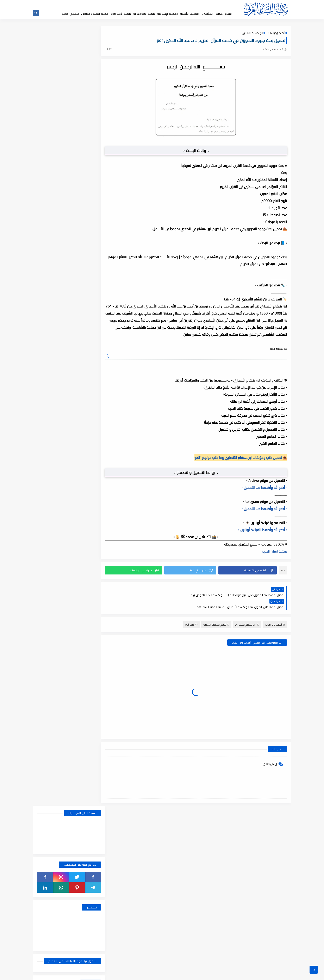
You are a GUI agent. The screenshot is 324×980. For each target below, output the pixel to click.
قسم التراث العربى (53, 237)
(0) (116, 49)
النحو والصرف (86, 221)
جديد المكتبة (196, 4)
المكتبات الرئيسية (190, 14)
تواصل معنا (139, 4)
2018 (92, 903)
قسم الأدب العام (86, 229)
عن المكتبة (165, 4)
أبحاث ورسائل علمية (86, 213)
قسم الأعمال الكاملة (52, 229)
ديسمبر (88, 360)
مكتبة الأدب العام (121, 14)
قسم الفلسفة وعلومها (86, 260)
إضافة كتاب (125, 4)
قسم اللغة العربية (52, 260)
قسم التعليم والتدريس (53, 245)
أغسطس (87, 368)
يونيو (89, 382)
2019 (92, 809)
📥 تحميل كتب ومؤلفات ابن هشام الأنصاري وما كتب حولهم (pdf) (241, 458)
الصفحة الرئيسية (212, 4)
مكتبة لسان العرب (275, 552)
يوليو (89, 375)
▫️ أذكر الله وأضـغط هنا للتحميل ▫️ (264, 488)
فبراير (89, 411)
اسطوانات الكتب (53, 213)
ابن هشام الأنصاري (252, 34)
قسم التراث (86, 237)
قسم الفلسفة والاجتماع (53, 252)
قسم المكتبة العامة (216, 613)
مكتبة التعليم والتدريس (95, 14)
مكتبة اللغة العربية (144, 14)
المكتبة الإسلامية (167, 14)
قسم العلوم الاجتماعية (86, 252)
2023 (92, 520)
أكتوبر (89, 447)
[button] (249, 571)
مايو (89, 389)
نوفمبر (88, 440)
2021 (92, 635)
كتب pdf (191, 613)
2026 (92, 339)
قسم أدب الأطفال (53, 221)
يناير (90, 346)
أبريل (89, 397)
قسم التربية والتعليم (86, 245)
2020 (92, 715)
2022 (92, 578)
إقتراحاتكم (152, 4)
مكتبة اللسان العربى (241, 975)
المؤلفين (208, 14)
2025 (92, 353)
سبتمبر (88, 455)
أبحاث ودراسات (276, 34)
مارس (88, 404)
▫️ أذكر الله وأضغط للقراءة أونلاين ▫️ (263, 530)
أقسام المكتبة (224, 14)
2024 (92, 426)
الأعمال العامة (70, 14)
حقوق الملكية (180, 4)
